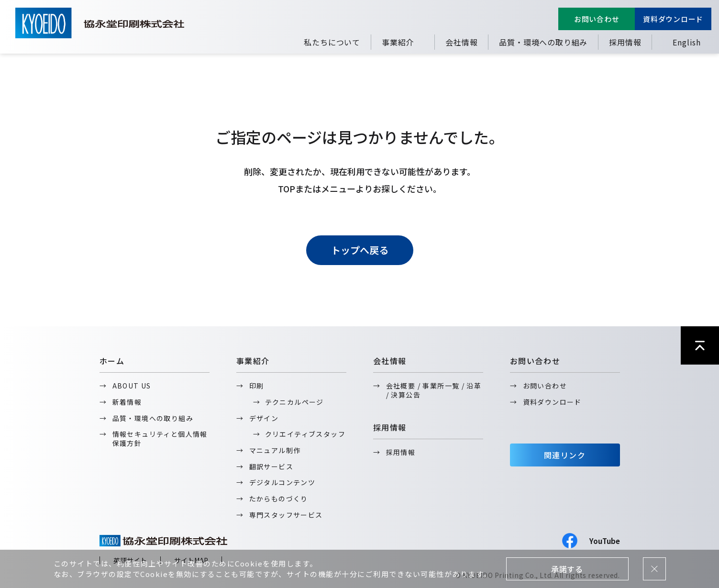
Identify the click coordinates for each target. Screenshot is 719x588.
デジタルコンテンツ (282, 482)
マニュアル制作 (275, 450)
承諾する (567, 569)
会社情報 (461, 42)
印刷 (257, 386)
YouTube (605, 541)
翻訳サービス (271, 466)
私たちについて (332, 42)
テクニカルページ (294, 402)
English (687, 42)
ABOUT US (132, 386)
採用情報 (625, 42)
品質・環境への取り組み (543, 42)
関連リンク (565, 455)
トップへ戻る (360, 250)
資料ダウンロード (673, 19)
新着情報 (127, 402)
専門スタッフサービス (286, 515)
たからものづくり (279, 499)
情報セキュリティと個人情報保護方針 (160, 438)
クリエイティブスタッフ (305, 434)
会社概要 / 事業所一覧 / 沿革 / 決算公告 (434, 390)
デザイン (264, 418)
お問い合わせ (597, 19)
